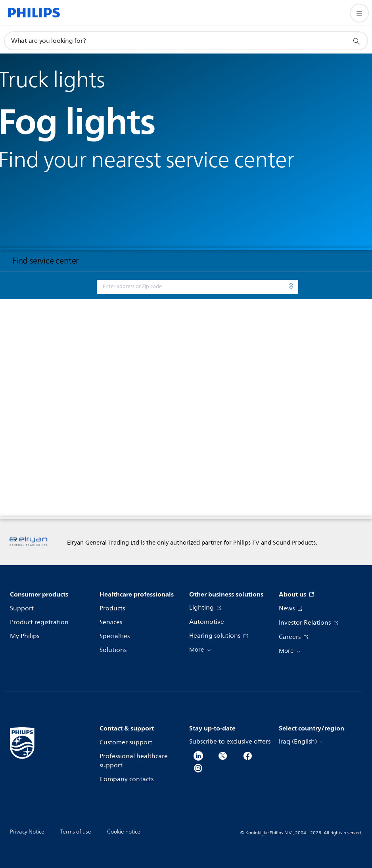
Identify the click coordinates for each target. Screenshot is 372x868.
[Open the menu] (359, 13)
